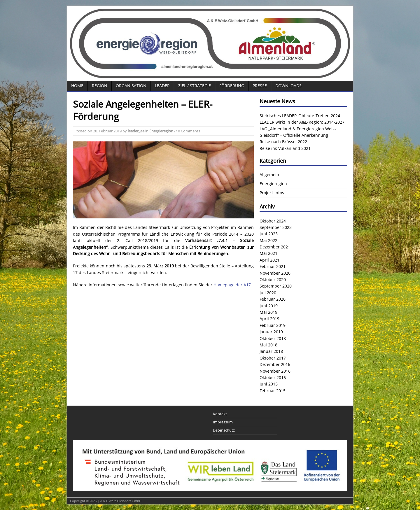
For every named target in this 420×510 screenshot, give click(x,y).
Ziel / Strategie (195, 86)
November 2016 (275, 371)
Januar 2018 (271, 351)
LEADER (162, 86)
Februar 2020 (273, 299)
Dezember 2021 (275, 247)
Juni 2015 (269, 384)
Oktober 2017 (273, 358)
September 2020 (276, 286)
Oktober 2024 (273, 221)
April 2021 (269, 260)
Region (100, 86)
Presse (260, 86)
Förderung (232, 86)
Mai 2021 (268, 253)
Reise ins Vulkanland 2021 (285, 148)
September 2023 (276, 227)
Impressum (223, 422)
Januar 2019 (271, 332)
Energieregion (161, 131)
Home (77, 86)
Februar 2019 (273, 325)
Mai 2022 (268, 240)
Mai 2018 (268, 345)
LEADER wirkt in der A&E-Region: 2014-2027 (302, 122)
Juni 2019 (269, 306)
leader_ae (136, 131)
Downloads (288, 86)
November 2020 (275, 273)
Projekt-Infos (272, 193)
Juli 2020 (268, 293)
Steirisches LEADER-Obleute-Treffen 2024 (300, 116)
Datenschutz (224, 430)
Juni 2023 (269, 234)
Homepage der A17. (233, 285)
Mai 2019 (268, 312)
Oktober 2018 (273, 338)
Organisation (131, 86)
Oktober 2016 (273, 377)
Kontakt (220, 414)
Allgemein (269, 175)
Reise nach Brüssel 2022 (283, 142)
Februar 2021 (273, 266)
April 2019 (269, 319)
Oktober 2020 (273, 279)
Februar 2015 (273, 391)
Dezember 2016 (275, 364)
